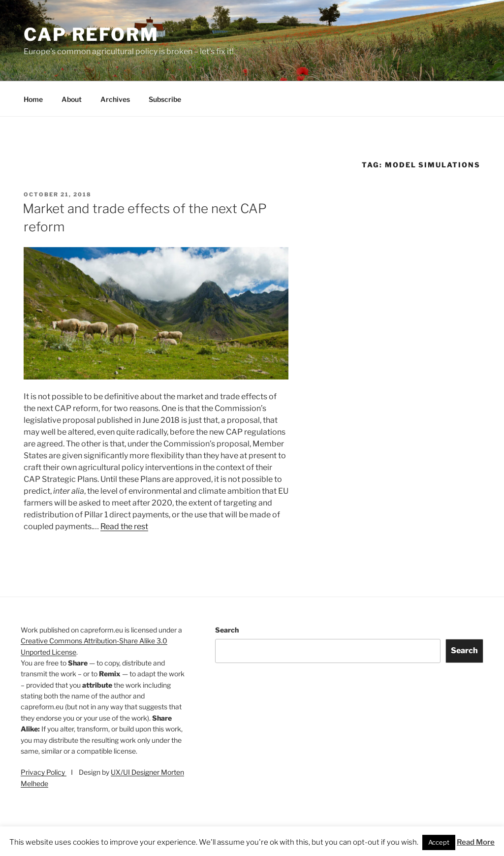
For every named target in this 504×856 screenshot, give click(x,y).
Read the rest (124, 526)
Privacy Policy (44, 772)
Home (33, 99)
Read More (476, 842)
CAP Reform (91, 34)
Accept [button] (439, 842)
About (72, 99)
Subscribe (165, 99)
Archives (115, 99)
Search (227, 630)
